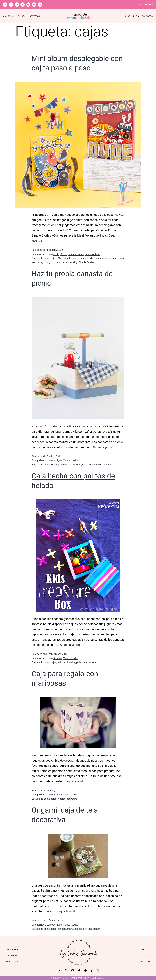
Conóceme (9, 16)
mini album (118, 258)
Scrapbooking (92, 254)
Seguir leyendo (103, 447)
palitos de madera (86, 662)
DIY (59, 258)
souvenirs (72, 798)
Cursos (22, 16)
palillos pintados (66, 662)
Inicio (144, 949)
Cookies (13, 955)
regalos (61, 798)
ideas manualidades (83, 258)
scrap (46, 262)
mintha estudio (98, 978)
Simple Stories (86, 262)
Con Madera (74, 464)
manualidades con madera (97, 464)
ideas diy (67, 258)
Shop (127, 16)
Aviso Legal (13, 961)
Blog (136, 16)
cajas (53, 258)
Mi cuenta (144, 955)
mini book (37, 262)
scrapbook (56, 262)
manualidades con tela (79, 928)
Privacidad (13, 949)
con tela (62, 928)
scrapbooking (70, 262)
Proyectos (34, 16)
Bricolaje (55, 464)
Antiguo (58, 460)
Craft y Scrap (60, 254)
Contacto (147, 16)
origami (97, 928)
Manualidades (76, 254)
